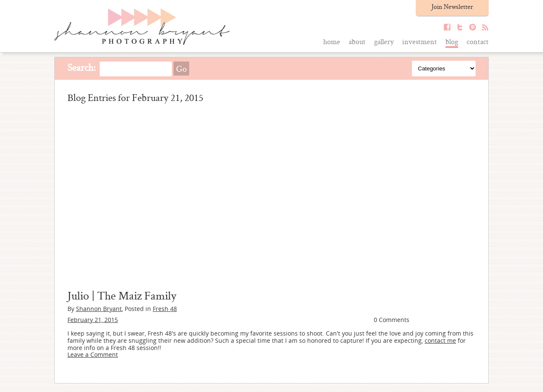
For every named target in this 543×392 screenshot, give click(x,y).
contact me (440, 340)
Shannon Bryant (99, 309)
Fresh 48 (165, 309)
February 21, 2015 (93, 320)
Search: (82, 67)
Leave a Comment (93, 354)
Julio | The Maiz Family (122, 295)
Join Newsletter (452, 7)
